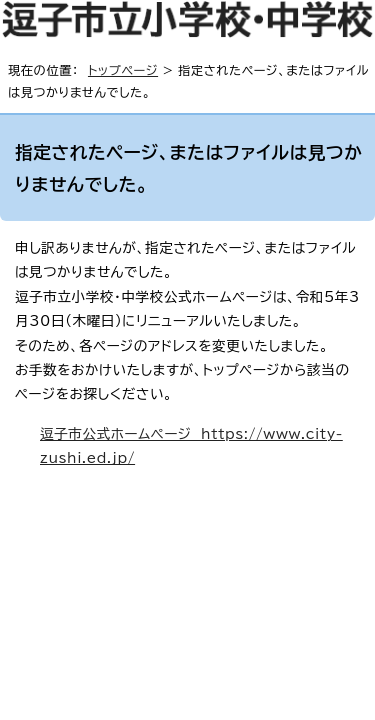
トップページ (123, 70)
